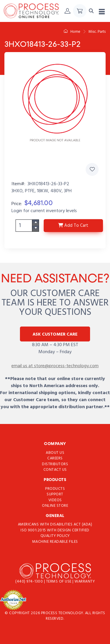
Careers (55, 458)
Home (72, 32)
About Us (55, 453)
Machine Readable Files (55, 542)
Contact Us (55, 470)
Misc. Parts (97, 32)
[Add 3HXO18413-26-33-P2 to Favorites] (92, 169)
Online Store (55, 506)
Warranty (85, 582)
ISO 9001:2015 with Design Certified (55, 530)
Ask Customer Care (55, 334)
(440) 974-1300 (30, 582)
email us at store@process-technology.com (55, 366)
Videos (55, 500)
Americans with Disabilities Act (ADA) (55, 525)
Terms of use (59, 582)
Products (55, 489)
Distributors (55, 464)
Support (55, 494)
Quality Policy (55, 536)
